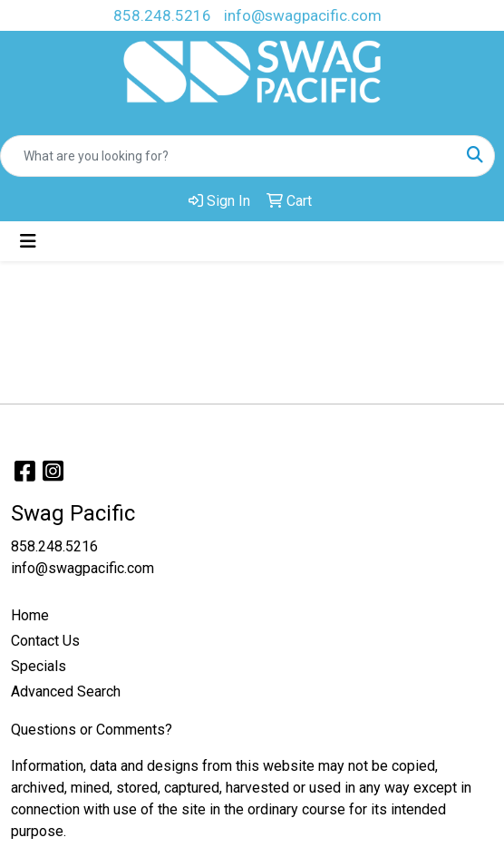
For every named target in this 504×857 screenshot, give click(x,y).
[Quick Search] (228, 156)
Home (30, 615)
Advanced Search (66, 691)
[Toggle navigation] (28, 241)
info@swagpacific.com (303, 15)
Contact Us (45, 641)
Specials (39, 666)
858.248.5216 (162, 15)
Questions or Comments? (92, 730)
